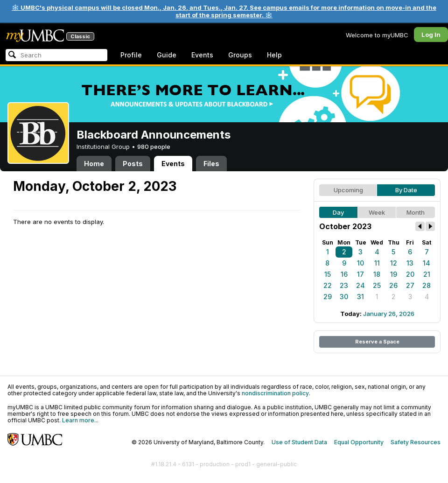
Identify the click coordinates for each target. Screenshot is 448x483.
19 (394, 274)
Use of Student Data (299, 442)
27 (410, 285)
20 (410, 274)
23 (344, 285)
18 (377, 274)
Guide (167, 55)
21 (427, 274)
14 (427, 263)
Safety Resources (416, 442)
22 (328, 285)
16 (344, 274)
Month (416, 212)
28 (427, 285)
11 (377, 263)
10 (360, 263)
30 (344, 297)
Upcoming (348, 190)
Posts (133, 164)
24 (360, 285)
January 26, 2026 (389, 314)
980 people (154, 147)
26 (393, 285)
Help (274, 55)
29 (328, 297)
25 (377, 285)
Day (338, 212)
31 (360, 297)
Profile (131, 55)
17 (360, 274)
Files (211, 164)
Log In (431, 35)
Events (202, 55)
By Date (406, 190)
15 (328, 274)
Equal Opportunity (359, 442)
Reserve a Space (377, 342)
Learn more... (80, 420)
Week (377, 212)
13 (410, 263)
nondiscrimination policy (275, 393)
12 (394, 263)
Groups (240, 55)
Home (94, 164)
